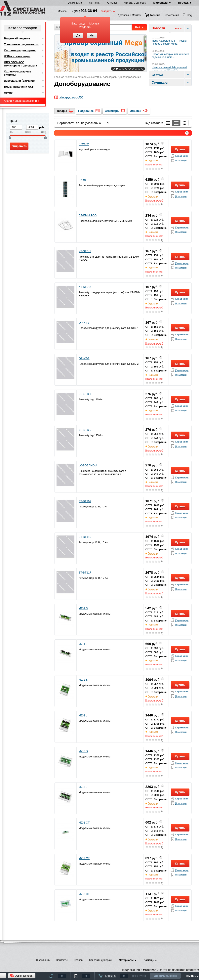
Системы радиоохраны (20, 50)
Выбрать (106, 11)
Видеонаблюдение (17, 38)
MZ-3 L (83, 787)
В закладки (181, 161)
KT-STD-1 (85, 251)
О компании (75, 3)
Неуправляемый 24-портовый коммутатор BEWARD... (169, 69)
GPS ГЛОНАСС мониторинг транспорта (20, 64)
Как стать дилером (135, 3)
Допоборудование (130, 77)
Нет (92, 35)
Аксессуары (110, 77)
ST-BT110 (85, 537)
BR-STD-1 (85, 394)
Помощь (183, 3)
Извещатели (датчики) (19, 81)
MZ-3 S (83, 751)
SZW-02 (84, 144)
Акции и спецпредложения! (21, 101)
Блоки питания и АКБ (19, 87)
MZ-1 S (83, 608)
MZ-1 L (83, 644)
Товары (62, 111)
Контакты (95, 3)
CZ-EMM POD (88, 215)
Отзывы (112, 3)
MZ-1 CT (84, 823)
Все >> (179, 28)
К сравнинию (182, 156)
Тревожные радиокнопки (21, 44)
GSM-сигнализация (17, 56)
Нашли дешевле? (154, 165)
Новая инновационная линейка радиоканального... (170, 56)
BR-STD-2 (85, 430)
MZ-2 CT (84, 858)
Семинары (112, 111)
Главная (59, 77)
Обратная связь (24, 976)
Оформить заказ (165, 976)
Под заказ (153, 160)
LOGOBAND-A (88, 465)
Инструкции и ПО (71, 97)
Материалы (161, 3)
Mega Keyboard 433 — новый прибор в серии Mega (169, 42)
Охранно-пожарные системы (83, 77)
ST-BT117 (85, 573)
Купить (180, 149)
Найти (139, 27)
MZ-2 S (83, 680)
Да (78, 35)
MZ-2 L (83, 715)
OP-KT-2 (84, 358)
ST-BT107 (85, 501)
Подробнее (86, 111)
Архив (8, 93)
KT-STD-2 (85, 287)
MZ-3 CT (84, 894)
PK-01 (82, 180)
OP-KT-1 (84, 323)
